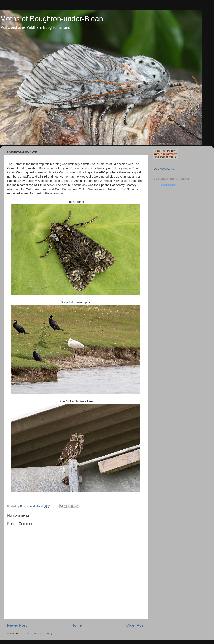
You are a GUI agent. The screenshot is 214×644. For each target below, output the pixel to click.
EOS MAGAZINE (164, 169)
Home (77, 625)
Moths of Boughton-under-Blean (51, 19)
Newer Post (17, 625)
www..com (169, 185)
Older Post (135, 625)
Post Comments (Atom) (38, 634)
